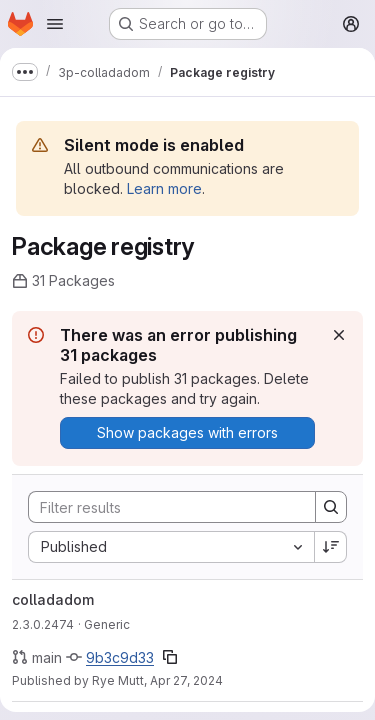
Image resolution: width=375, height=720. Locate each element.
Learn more (164, 188)
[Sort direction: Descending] (331, 547)
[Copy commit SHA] (170, 657)
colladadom (53, 599)
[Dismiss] (339, 335)
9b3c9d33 (120, 657)
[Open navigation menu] (55, 24)
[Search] (162, 507)
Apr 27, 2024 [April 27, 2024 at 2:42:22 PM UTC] (186, 680)
